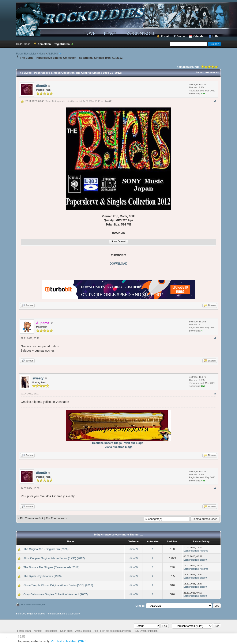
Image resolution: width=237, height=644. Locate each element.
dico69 (42, 86)
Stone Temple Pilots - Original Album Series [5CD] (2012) (58, 585)
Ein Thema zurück (32, 518)
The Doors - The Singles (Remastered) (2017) (51, 567)
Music (42, 54)
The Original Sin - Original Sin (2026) (46, 549)
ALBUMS (53, 54)
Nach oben (66, 631)
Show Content (118, 241)
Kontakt (38, 631)
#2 (215, 338)
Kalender (199, 36)
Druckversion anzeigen (33, 605)
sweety (38, 378)
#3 (215, 394)
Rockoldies (51, 631)
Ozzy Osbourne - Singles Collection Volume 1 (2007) (56, 594)
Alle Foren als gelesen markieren (112, 631)
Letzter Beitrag (191, 551)
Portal (165, 36)
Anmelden (44, 44)
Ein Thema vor (55, 518)
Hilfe (215, 36)
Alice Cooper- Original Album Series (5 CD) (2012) (54, 558)
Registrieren (62, 44)
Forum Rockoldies (26, 54)
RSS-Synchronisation (146, 631)
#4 (215, 488)
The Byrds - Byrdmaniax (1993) (43, 576)
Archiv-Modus (83, 631)
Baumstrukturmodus (207, 72)
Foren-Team (24, 631)
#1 (215, 101)
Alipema (204, 551)
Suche (181, 36)
